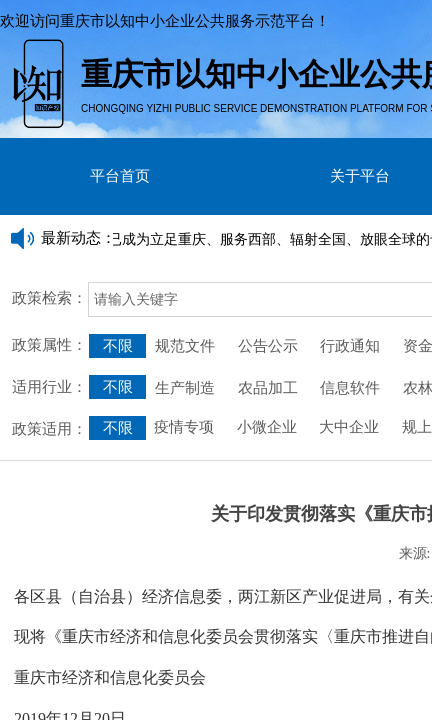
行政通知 (352, 346)
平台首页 (120, 176)
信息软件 (350, 388)
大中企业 (349, 427)
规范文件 (185, 346)
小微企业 (265, 427)
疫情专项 (186, 427)
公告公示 (268, 346)
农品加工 (268, 388)
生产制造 (185, 388)
